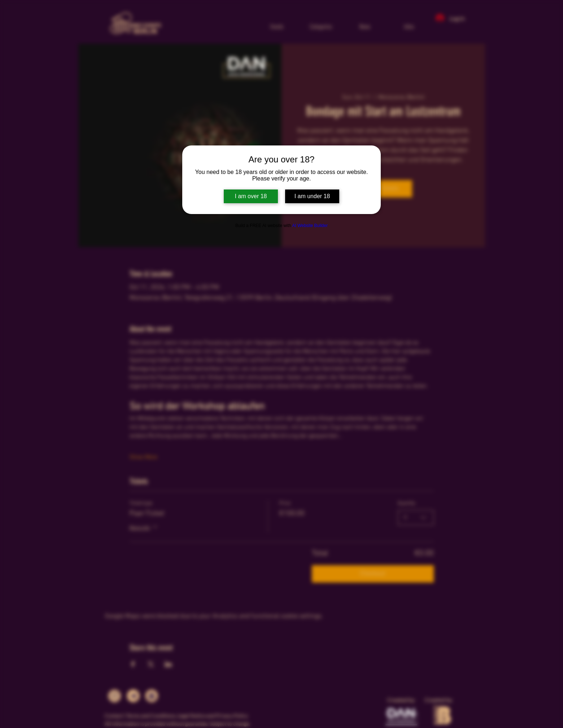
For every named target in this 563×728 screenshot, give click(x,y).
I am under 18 (312, 196)
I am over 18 (251, 196)
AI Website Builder (310, 226)
